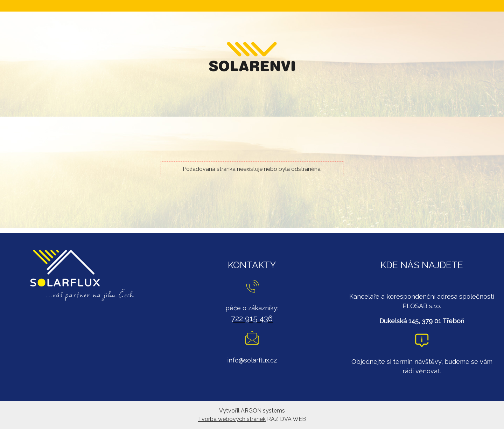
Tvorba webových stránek (232, 419)
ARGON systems (263, 411)
